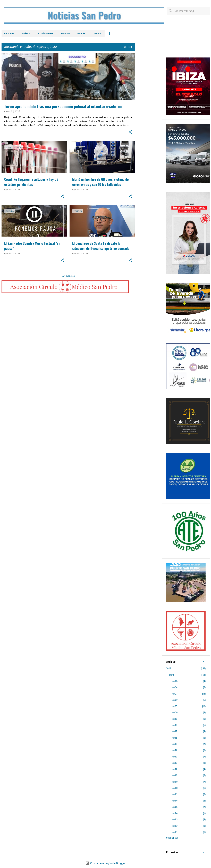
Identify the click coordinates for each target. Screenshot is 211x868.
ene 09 (175, 782)
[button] (130, 132)
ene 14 (174, 750)
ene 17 (174, 731)
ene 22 (175, 700)
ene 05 (175, 807)
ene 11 (174, 769)
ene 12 (174, 763)
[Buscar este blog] (192, 11)
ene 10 (174, 775)
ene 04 (175, 813)
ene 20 (175, 712)
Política (26, 33)
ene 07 (175, 794)
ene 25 (175, 681)
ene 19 (174, 719)
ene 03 (175, 819)
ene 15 (174, 744)
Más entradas (68, 276)
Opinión (81, 33)
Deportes (65, 33)
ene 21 (174, 706)
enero (171, 675)
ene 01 (174, 832)
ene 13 (174, 756)
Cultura (97, 33)
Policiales (9, 33)
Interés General (45, 33)
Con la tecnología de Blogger (106, 863)
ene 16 (174, 737)
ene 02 (175, 826)
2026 (168, 668)
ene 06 (175, 800)
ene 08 (175, 788)
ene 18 (174, 725)
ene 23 (175, 693)
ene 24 (175, 687)
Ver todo (128, 47)
